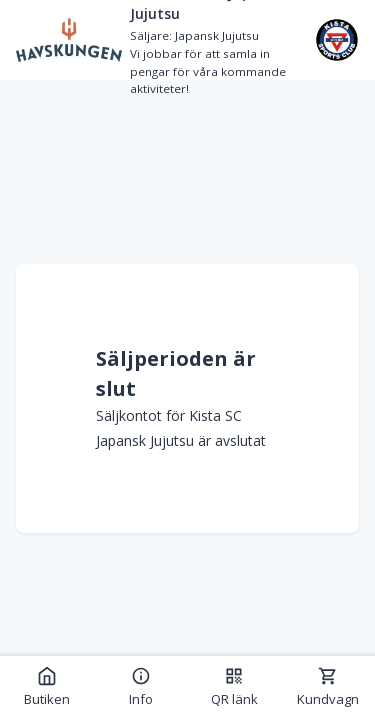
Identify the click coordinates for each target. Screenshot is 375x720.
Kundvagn (328, 687)
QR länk (234, 687)
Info (141, 687)
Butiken (47, 687)
